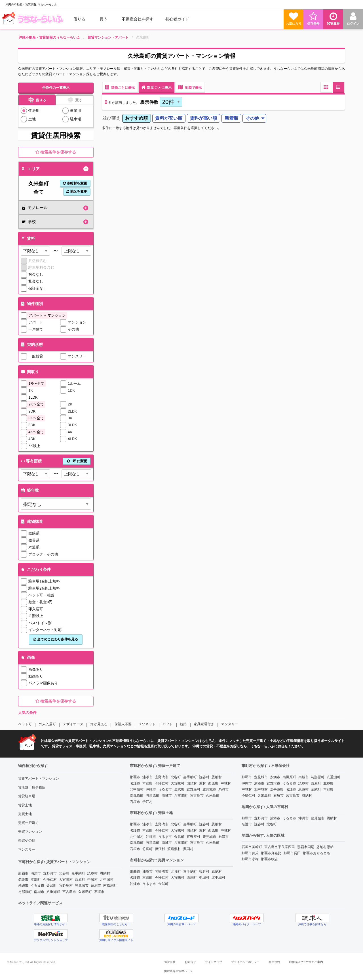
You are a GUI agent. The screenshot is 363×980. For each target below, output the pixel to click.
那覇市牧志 (269, 859)
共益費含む (38, 261)
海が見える (99, 724)
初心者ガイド (177, 19)
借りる (79, 19)
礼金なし (36, 281)
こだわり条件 (35, 569)
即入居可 (36, 609)
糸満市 (96, 886)
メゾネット (147, 724)
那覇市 (23, 873)
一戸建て (36, 329)
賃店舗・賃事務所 (32, 787)
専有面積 (55, 461)
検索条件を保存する (56, 152)
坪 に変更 (77, 461)
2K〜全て (36, 404)
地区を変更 (77, 192)
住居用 (34, 111)
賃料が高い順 (203, 118)
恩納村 (105, 873)
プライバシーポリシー (245, 962)
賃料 (27, 238)
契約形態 (31, 344)
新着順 (231, 118)
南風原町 (110, 886)
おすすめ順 (136, 118)
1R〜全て (36, 383)
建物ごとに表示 (120, 87)
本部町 (36, 880)
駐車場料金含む (41, 267)
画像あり (36, 669)
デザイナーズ (73, 724)
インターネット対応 (45, 630)
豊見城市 (82, 886)
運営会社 (170, 962)
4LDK (72, 439)
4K (70, 432)
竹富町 (147, 849)
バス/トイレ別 (40, 623)
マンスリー (77, 356)
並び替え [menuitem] (111, 118)
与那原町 (25, 892)
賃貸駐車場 (27, 796)
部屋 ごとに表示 (157, 87)
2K (70, 404)
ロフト (168, 724)
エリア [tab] (31, 169)
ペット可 (25, 724)
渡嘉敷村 (174, 849)
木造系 (34, 547)
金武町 (52, 886)
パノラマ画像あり (43, 683)
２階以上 (36, 616)
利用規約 (274, 962)
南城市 (39, 892)
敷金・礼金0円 (40, 602)
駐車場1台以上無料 (44, 581)
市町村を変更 (75, 183)
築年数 (29, 490)
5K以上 (34, 446)
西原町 (80, 880)
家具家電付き (204, 724)
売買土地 (25, 814)
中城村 (92, 880)
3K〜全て (36, 418)
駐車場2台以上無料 (44, 588)
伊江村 (147, 802)
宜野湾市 (50, 873)
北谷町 (64, 873)
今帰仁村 (50, 880)
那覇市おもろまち (316, 853)
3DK (32, 425)
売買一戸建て (28, 823)
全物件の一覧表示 (56, 88)
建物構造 (31, 521)
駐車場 (76, 119)
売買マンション (30, 832)
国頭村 (192, 783)
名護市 (23, 880)
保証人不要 (123, 724)
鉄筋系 (34, 533)
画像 (27, 657)
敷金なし (36, 275)
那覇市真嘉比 (271, 853)
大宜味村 (66, 880)
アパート (36, 322)
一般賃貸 (36, 356)
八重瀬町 (53, 892)
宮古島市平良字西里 (280, 847)
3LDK (72, 425)
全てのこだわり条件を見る (56, 639)
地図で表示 (190, 87)
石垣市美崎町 (252, 847)
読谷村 (92, 873)
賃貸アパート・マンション (39, 779)
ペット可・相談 (41, 595)
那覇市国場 (306, 847)
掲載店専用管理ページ (178, 971)
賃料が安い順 (169, 118)
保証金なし (38, 288)
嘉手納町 (78, 873)
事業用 (76, 111)
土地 (32, 119)
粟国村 (188, 849)
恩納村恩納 (325, 847)
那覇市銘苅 (250, 853)
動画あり (36, 676)
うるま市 (37, 886)
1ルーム (74, 383)
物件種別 (31, 304)
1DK (71, 390)
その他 (73, 329)
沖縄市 (23, 886)
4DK (32, 439)
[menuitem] (34, 19)
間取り (29, 372)
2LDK (72, 411)
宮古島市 (69, 892)
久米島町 (85, 892)
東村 (202, 783)
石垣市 (99, 892)
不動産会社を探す (138, 19)
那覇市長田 (292, 853)
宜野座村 (66, 886)
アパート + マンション (47, 315)
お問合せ (190, 962)
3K (70, 418)
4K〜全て (36, 432)
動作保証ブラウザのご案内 (306, 962)
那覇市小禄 (250, 859)
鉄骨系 (34, 540)
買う (104, 19)
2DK (32, 411)
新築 (183, 724)
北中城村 (107, 880)
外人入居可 (47, 724)
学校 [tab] (29, 222)
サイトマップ (214, 962)
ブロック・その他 (43, 554)
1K (31, 390)
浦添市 (36, 873)
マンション (77, 322)
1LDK (33, 397)
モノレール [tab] (35, 208)
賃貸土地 (25, 805)
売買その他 (27, 840)
